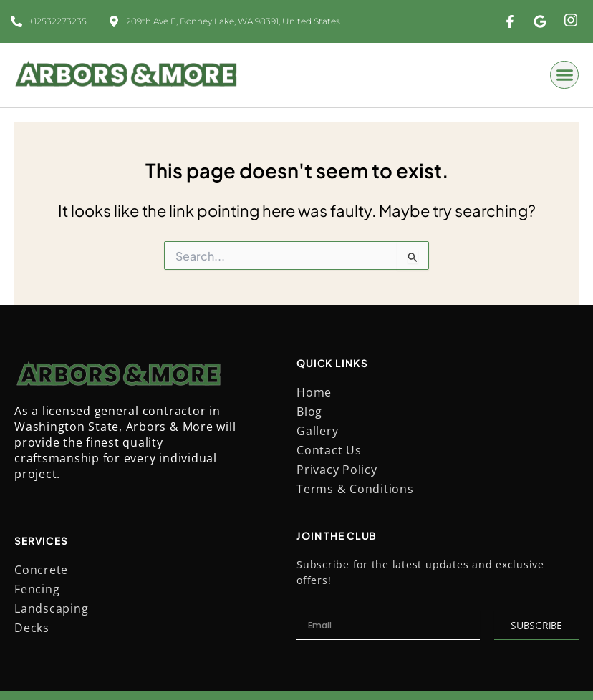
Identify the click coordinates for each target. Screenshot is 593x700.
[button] (564, 75)
